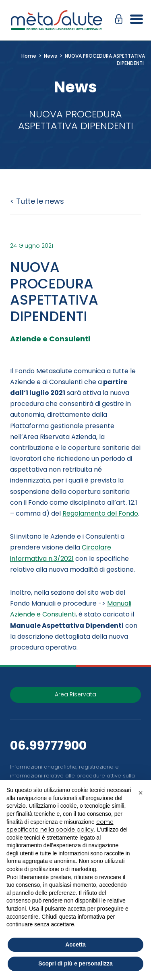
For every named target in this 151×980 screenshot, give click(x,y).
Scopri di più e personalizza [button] (75, 963)
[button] (121, 20)
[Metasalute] (56, 20)
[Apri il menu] (134, 20)
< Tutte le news (37, 201)
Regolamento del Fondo (100, 513)
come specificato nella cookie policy (60, 826)
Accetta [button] (75, 944)
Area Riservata (75, 694)
